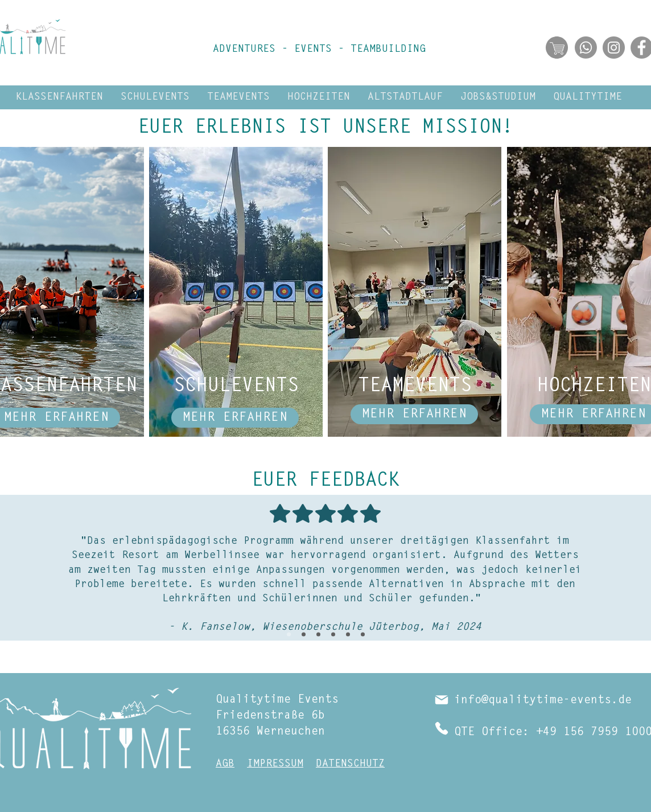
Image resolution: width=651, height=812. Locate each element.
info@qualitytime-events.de (543, 700)
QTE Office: (492, 732)
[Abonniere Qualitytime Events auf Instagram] (614, 48)
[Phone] (442, 728)
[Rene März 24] (318, 635)
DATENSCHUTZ (350, 764)
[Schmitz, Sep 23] (348, 635)
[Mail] (442, 700)
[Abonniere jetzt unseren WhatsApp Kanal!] (586, 48)
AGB (225, 764)
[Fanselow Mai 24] (289, 635)
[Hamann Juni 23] (363, 635)
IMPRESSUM (275, 764)
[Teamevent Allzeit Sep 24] (304, 635)
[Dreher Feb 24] (333, 635)
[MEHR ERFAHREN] (235, 418)
